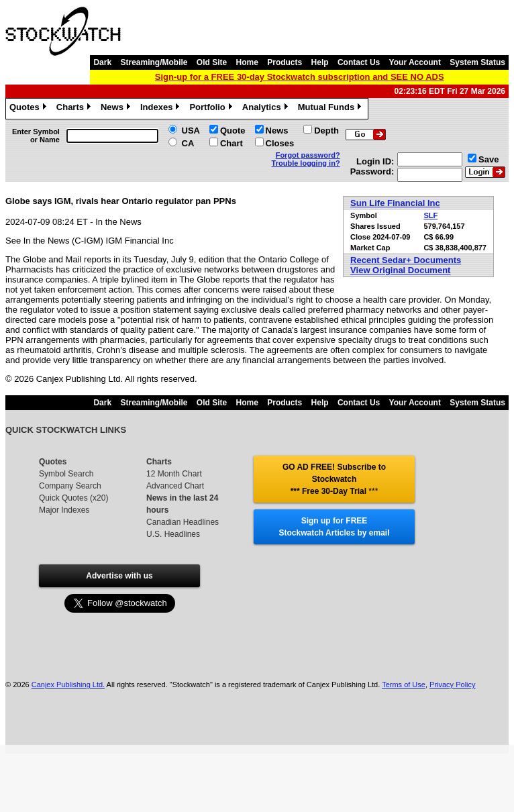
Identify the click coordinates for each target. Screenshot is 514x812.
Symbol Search (66, 474)
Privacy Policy (452, 684)
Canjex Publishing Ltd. (68, 684)
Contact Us (359, 62)
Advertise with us (119, 576)
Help (320, 62)
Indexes (161, 109)
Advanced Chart (175, 486)
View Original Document (400, 270)
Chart (232, 143)
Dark (102, 62)
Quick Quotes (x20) (73, 498)
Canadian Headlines (183, 522)
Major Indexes (64, 510)
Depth (326, 131)
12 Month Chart (174, 474)
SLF (430, 215)
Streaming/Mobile (154, 62)
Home (247, 62)
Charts (75, 109)
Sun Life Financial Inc (395, 203)
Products (285, 62)
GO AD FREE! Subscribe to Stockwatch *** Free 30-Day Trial (334, 479)
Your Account (415, 62)
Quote (233, 131)
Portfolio (212, 109)
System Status (477, 62)
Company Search (70, 486)
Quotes (30, 109)
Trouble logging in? (306, 163)
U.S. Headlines (173, 534)
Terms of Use (404, 684)
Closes (280, 143)
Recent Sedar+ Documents (406, 260)
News (117, 109)
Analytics (267, 109)
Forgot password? (308, 155)
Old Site (212, 62)
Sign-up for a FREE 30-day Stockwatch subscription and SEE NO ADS (300, 77)
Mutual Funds (331, 109)
